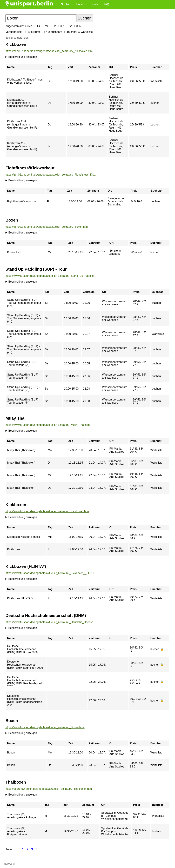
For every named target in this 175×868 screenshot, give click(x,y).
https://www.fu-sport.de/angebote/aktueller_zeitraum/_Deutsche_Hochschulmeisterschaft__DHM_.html (51, 622)
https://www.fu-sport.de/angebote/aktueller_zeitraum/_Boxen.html (45, 727)
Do (53, 26)
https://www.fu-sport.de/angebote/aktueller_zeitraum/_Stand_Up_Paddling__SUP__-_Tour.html (51, 276)
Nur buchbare (52, 32)
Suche (65, 4)
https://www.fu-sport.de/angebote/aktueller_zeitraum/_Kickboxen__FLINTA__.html (51, 573)
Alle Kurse (33, 32)
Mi (45, 26)
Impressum (9, 864)
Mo (29, 26)
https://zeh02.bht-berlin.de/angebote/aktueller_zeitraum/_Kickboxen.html (49, 51)
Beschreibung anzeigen (23, 57)
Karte (95, 4)
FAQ (106, 4)
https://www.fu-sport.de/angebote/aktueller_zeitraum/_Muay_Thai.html (48, 425)
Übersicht (80, 4)
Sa (69, 26)
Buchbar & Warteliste (79, 32)
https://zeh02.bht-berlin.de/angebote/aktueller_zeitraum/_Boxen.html (47, 227)
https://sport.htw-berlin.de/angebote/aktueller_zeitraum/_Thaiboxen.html (49, 789)
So (78, 26)
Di (37, 26)
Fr (61, 26)
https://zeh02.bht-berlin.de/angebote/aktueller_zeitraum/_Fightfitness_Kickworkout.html (51, 175)
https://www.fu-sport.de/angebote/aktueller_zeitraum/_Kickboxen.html (47, 511)
